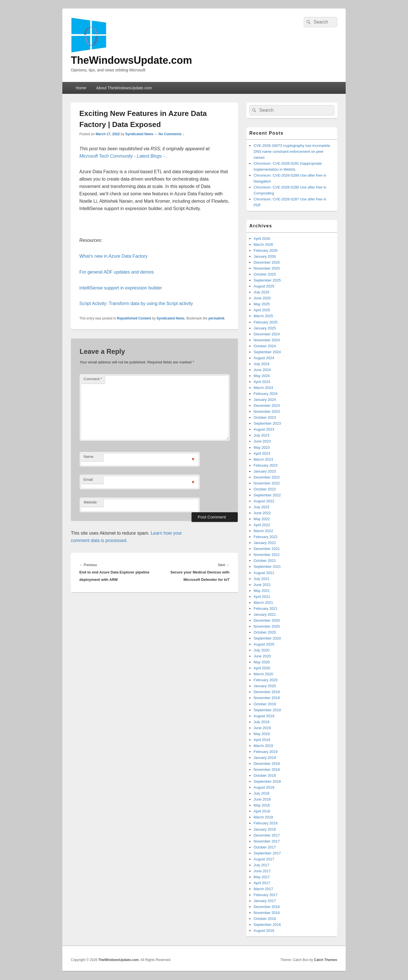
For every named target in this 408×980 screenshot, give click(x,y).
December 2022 (267, 477)
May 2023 (262, 447)
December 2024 (267, 334)
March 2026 (263, 245)
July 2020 (262, 650)
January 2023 (265, 471)
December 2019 (267, 692)
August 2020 (264, 644)
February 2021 (266, 608)
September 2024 (267, 352)
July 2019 (262, 722)
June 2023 (262, 441)
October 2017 (265, 847)
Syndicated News (139, 134)
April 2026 (262, 239)
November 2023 (267, 411)
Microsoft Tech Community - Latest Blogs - (123, 156)
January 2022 (265, 543)
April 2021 (262, 597)
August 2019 (264, 716)
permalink (217, 318)
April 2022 (262, 525)
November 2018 (267, 770)
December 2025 (267, 262)
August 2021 (264, 573)
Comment (93, 379)
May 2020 (262, 662)
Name (89, 457)
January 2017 (265, 901)
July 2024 (262, 364)
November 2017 (267, 841)
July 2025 (262, 292)
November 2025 (267, 268)
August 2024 (264, 358)
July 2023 (262, 435)
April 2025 (262, 310)
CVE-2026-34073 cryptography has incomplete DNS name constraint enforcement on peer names (292, 152)
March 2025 (263, 316)
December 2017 (267, 835)
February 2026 (266, 250)
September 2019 (267, 710)
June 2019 (262, 728)
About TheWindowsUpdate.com (124, 88)
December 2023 (267, 406)
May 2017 (262, 877)
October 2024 (265, 346)
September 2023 (267, 423)
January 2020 (265, 686)
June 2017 (262, 871)
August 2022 (264, 501)
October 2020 (265, 632)
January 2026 (265, 256)
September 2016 (267, 925)
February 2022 (266, 537)
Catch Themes (326, 960)
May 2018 (262, 805)
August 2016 (264, 931)
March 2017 (263, 889)
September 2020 (267, 638)
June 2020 (262, 656)
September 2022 (267, 495)
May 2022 (262, 519)
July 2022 (262, 507)
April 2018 (262, 811)
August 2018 (264, 787)
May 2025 (262, 304)
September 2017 (267, 853)
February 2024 (266, 394)
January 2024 (265, 400)
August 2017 (264, 859)
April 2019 (262, 740)
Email (88, 480)
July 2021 (262, 579)
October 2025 (265, 274)
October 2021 (265, 561)
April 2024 (262, 382)
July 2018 (262, 793)
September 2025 (267, 280)
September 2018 (267, 781)
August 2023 (264, 429)
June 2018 (262, 799)
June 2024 (262, 370)
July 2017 (262, 865)
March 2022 (263, 531)
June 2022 (262, 513)
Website (90, 502)
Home (81, 88)
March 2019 (263, 746)
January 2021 (265, 614)
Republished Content (134, 318)
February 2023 (266, 465)
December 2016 (267, 907)
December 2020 (267, 620)
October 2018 (265, 775)
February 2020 (266, 680)
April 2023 (262, 453)
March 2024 (263, 388)
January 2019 (265, 758)
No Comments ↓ (172, 134)
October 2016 (265, 919)
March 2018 (263, 817)
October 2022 (265, 489)
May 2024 (262, 376)
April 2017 (262, 883)
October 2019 (265, 704)
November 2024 (267, 340)
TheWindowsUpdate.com (131, 60)
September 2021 (267, 567)
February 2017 (266, 895)
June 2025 (262, 298)
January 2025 (265, 328)
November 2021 (267, 555)
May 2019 (262, 734)
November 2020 (267, 626)
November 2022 (267, 483)
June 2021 (262, 585)
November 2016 (267, 913)
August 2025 (264, 286)
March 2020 (263, 674)
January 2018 (265, 829)
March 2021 (263, 603)
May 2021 (262, 591)
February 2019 (266, 752)
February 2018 (266, 823)
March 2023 (263, 459)
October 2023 (265, 417)
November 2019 (267, 698)
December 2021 (267, 549)
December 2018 (267, 764)
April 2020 (262, 668)
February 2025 (266, 322)
